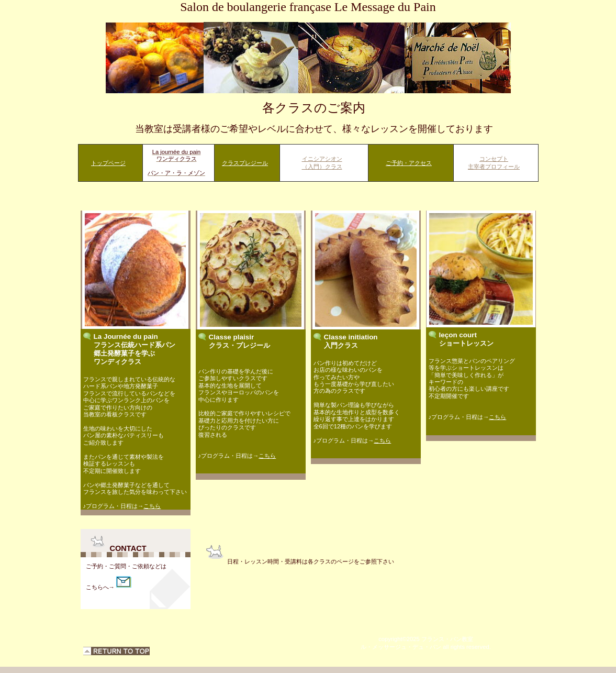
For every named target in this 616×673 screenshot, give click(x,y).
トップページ (108, 163)
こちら (152, 506)
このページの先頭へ (116, 651)
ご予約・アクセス (409, 163)
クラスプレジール (245, 163)
